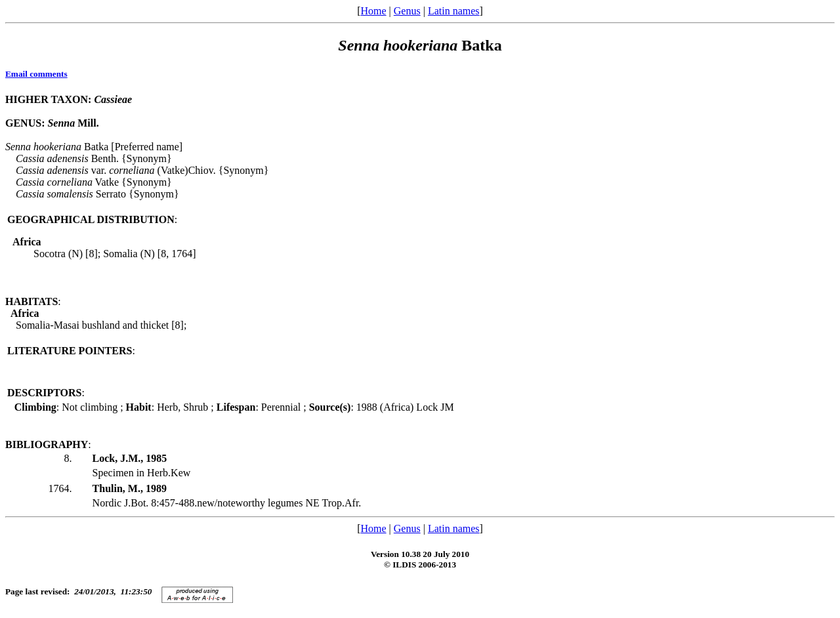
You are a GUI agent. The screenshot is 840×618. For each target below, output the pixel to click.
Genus (407, 11)
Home (373, 11)
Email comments (36, 74)
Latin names (454, 11)
